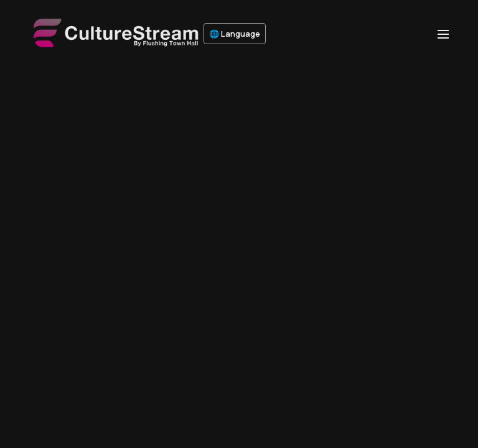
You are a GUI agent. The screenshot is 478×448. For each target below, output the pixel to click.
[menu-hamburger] (443, 34)
